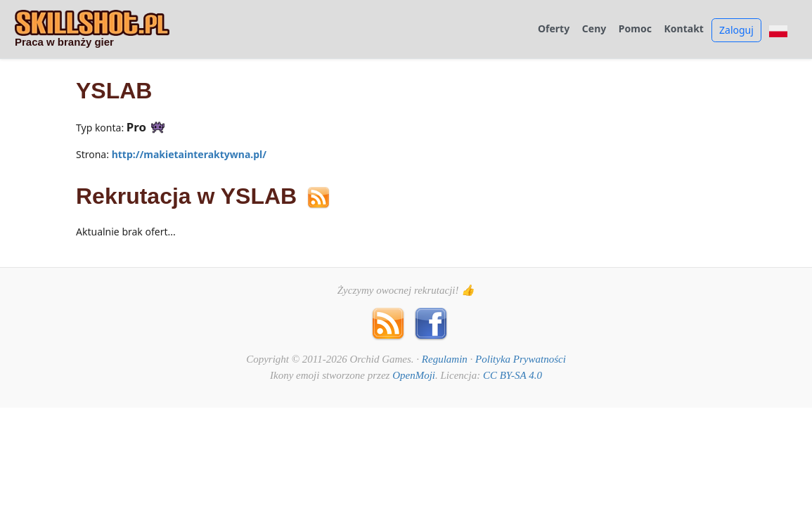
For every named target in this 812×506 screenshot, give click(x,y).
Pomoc (635, 29)
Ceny (594, 29)
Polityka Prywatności (521, 359)
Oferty (554, 29)
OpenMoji (414, 375)
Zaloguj (736, 30)
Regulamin (445, 359)
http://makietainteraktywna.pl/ (189, 154)
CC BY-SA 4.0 (513, 375)
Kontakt (684, 29)
